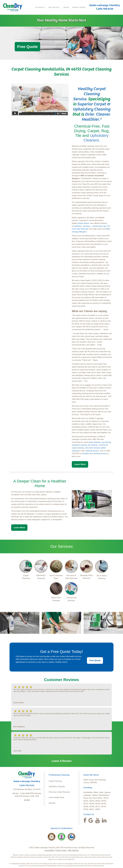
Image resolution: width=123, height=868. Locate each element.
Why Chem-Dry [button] (54, 7)
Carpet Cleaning (55, 781)
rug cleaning (106, 442)
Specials (66, 7)
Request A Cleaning (79, 7)
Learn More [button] (80, 464)
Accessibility (49, 850)
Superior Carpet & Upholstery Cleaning (92, 106)
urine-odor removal (92, 448)
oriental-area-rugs (99, 226)
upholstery (78, 226)
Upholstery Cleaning (57, 786)
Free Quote (27, 47)
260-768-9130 (105, 9)
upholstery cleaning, (80, 445)
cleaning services (92, 451)
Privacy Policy (61, 850)
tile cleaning (93, 445)
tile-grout (87, 226)
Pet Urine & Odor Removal (59, 792)
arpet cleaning (95, 442)
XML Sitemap (73, 850)
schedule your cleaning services (94, 454)
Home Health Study (56, 797)
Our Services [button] (40, 7)
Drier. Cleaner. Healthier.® (96, 116)
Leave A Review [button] (61, 761)
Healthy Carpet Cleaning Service (90, 93)
